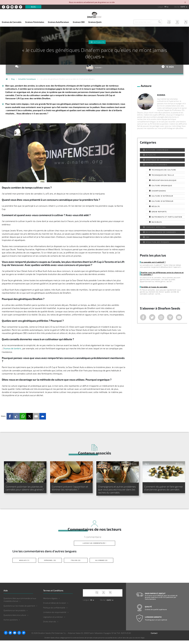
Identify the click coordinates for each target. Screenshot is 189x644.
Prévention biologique (164, 180)
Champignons (159, 191)
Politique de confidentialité (54, 611)
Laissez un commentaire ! (94, 547)
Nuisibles (157, 222)
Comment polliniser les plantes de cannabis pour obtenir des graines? (25, 490)
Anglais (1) (24, 564)
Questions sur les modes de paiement (19, 609)
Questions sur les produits (14, 614)
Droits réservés (50, 625)
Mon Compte (176, 22)
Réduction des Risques (157, 242)
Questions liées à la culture (15, 619)
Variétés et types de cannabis (154, 287)
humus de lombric (13, 348)
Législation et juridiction (53, 621)
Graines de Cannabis (12, 22)
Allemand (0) (102, 564)
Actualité (99, 42)
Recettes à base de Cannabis (161, 232)
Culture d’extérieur (162, 201)
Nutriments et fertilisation (167, 217)
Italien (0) (76, 564)
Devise (177, 7)
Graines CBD (79, 22)
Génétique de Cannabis (158, 160)
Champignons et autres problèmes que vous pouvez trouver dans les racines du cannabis (114, 491)
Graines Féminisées (35, 22)
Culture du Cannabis (157, 165)
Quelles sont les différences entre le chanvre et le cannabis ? (162, 273)
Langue (161, 7)
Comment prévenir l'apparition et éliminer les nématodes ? (71, 488)
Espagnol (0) (50, 564)
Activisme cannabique (157, 150)
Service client (168, 22)
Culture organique (162, 185)
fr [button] (166, 7)
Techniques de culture (164, 170)
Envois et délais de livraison (55, 607)
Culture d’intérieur (162, 196)
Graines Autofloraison (58, 22)
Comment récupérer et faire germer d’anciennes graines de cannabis (162, 490)
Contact (154, 637)
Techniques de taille (163, 175)
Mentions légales (50, 602)
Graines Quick (95, 22)
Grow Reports (159, 212)
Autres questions (11, 623)
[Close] (185, 3)
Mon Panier (185, 22)
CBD (148, 237)
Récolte (156, 206)
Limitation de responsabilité (55, 616)
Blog (33, 7)
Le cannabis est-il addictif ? (153, 262)
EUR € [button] (183, 7)
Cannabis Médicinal (156, 227)
